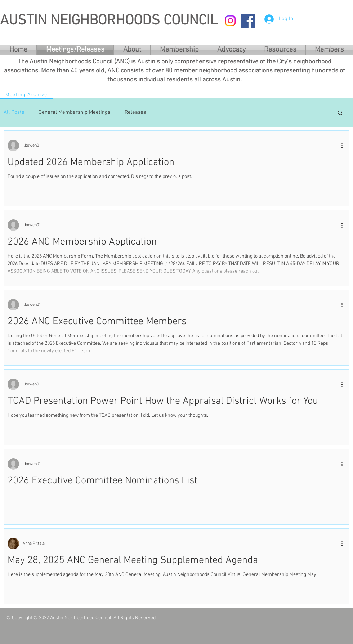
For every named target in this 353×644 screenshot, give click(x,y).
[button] (340, 113)
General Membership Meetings (74, 112)
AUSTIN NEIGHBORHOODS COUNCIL (109, 21)
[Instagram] (230, 21)
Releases (135, 112)
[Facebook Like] (294, 621)
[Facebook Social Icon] (248, 21)
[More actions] (344, 146)
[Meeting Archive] (27, 95)
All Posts (14, 112)
